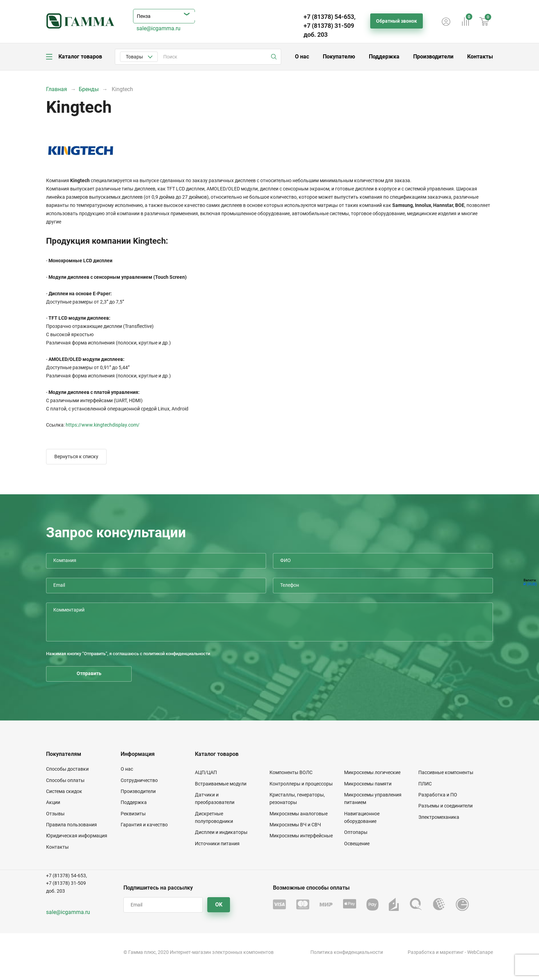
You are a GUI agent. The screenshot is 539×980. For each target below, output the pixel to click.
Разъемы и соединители (445, 806)
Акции (53, 802)
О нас (302, 57)
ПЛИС (425, 784)
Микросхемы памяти (368, 784)
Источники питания (217, 844)
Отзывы (55, 814)
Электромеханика (439, 817)
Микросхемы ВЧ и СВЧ (295, 825)
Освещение (357, 844)
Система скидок (64, 791)
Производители (433, 57)
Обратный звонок (397, 21)
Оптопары (356, 832)
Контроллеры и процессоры (301, 784)
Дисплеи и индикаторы (221, 832)
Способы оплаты (65, 780)
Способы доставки (67, 769)
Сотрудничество (139, 780)
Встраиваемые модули (221, 784)
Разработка (421, 952)
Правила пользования (71, 825)
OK (219, 905)
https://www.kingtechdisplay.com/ (103, 425)
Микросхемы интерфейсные (301, 836)
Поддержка (384, 57)
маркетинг (452, 952)
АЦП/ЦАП (206, 772)
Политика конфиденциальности (347, 952)
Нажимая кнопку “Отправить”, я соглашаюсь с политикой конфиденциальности (128, 654)
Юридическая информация (77, 836)
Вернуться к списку (76, 456)
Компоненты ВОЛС (291, 772)
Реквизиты (133, 814)
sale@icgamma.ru (158, 28)
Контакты (480, 57)
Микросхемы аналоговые (299, 814)
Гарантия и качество (144, 825)
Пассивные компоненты (446, 772)
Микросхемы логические (372, 772)
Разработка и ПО (438, 795)
